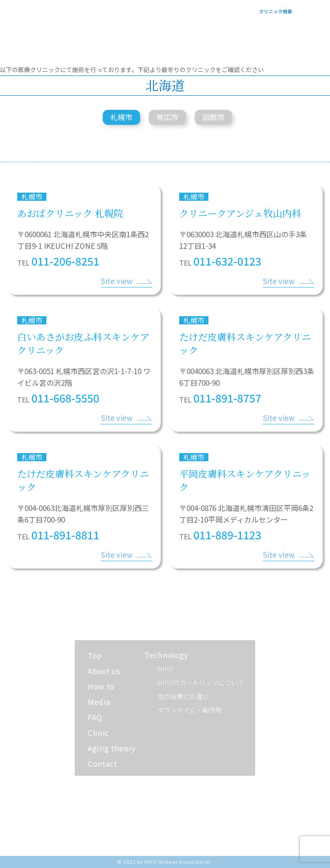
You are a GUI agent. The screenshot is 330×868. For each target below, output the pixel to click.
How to (101, 686)
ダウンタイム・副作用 (189, 710)
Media (99, 702)
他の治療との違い (183, 696)
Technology (166, 655)
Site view (117, 281)
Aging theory (112, 748)
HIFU (165, 669)
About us (104, 671)
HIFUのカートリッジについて (201, 682)
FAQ (95, 717)
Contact (102, 764)
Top (95, 655)
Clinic (98, 733)
